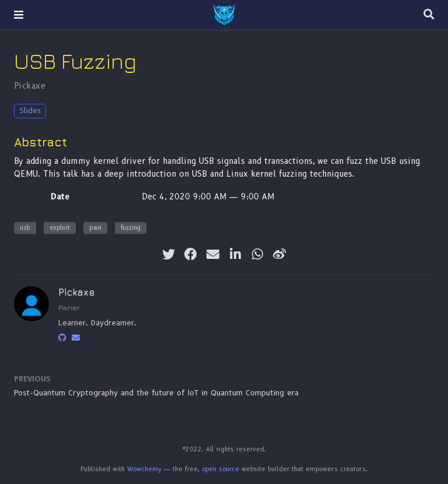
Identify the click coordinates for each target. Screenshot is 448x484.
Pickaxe (30, 86)
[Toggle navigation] (19, 15)
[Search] (429, 15)
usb (25, 228)
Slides (30, 111)
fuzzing (131, 228)
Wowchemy (144, 469)
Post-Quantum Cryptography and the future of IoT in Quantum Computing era (156, 393)
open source (220, 469)
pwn (95, 228)
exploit (60, 228)
